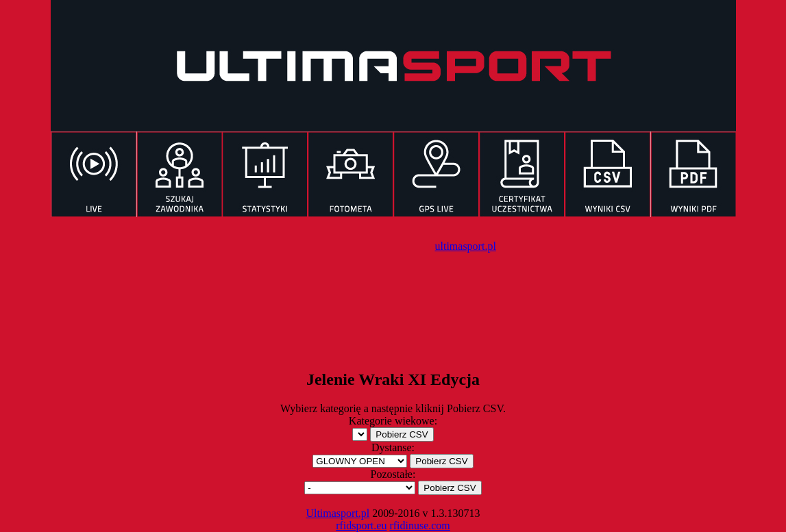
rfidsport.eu (361, 525)
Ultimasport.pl (337, 513)
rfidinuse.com (419, 525)
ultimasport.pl (466, 246)
